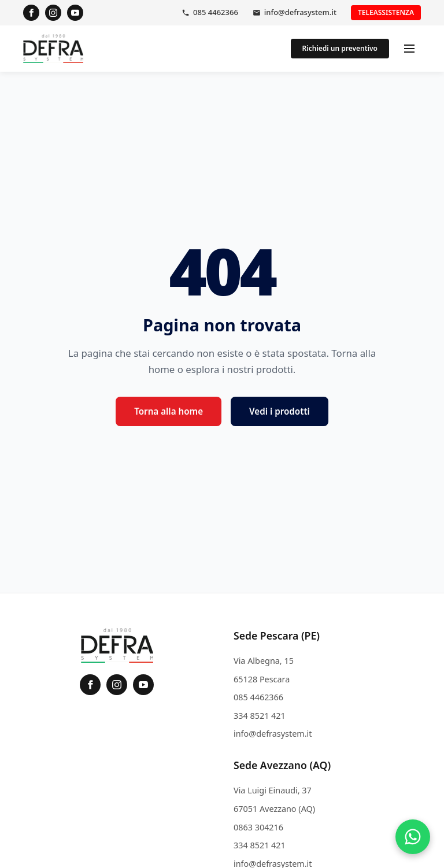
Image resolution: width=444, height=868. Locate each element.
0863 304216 (258, 827)
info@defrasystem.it (300, 12)
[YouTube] (75, 13)
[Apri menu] (409, 49)
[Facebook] (31, 13)
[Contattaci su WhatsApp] (413, 837)
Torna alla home (169, 411)
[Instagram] (53, 13)
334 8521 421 (260, 716)
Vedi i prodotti (280, 411)
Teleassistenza (386, 12)
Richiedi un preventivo (340, 48)
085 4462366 (216, 12)
